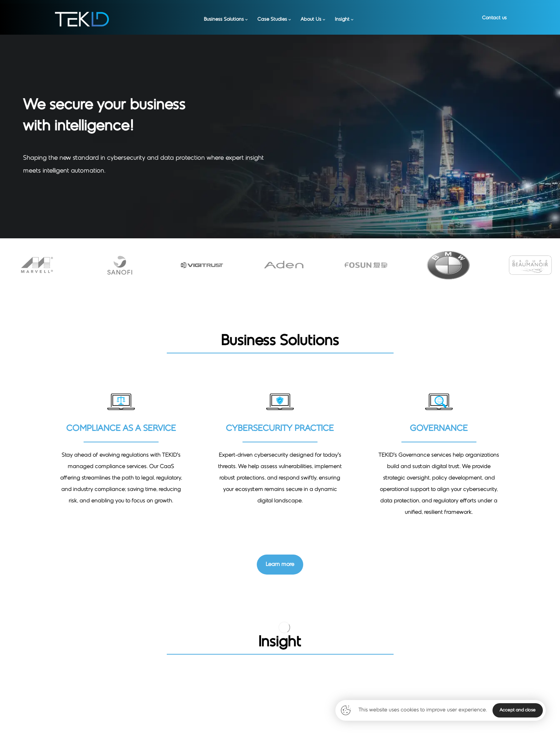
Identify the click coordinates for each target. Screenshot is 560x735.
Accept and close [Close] (518, 710)
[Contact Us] (280, 565)
